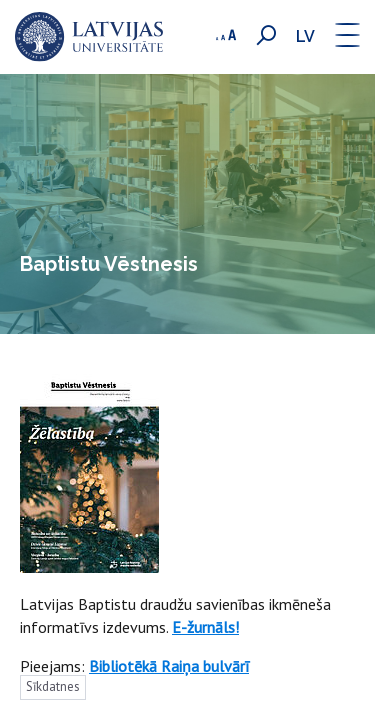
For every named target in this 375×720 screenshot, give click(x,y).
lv (305, 36)
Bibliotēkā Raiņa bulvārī (169, 666)
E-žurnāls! (205, 627)
